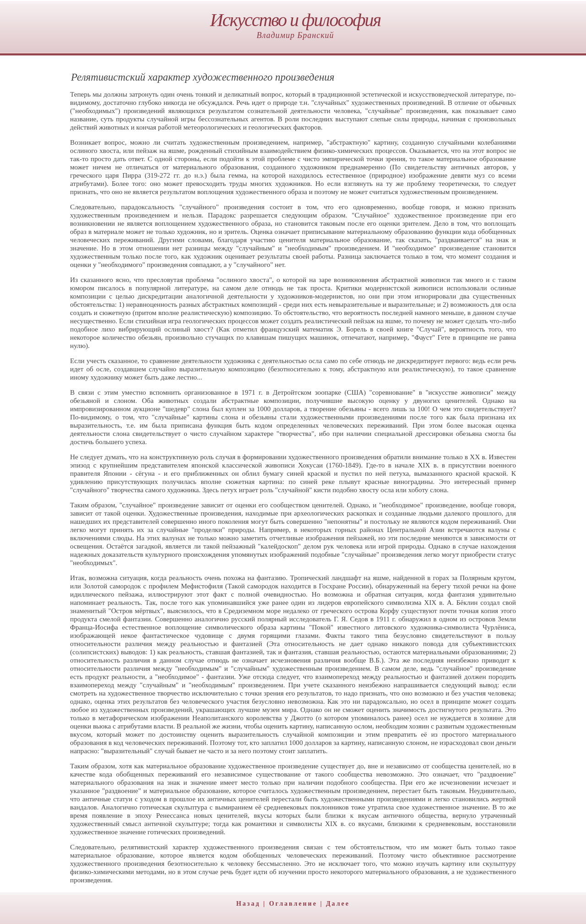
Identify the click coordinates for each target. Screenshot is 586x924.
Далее (338, 904)
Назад (248, 904)
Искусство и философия (295, 20)
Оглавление (293, 904)
